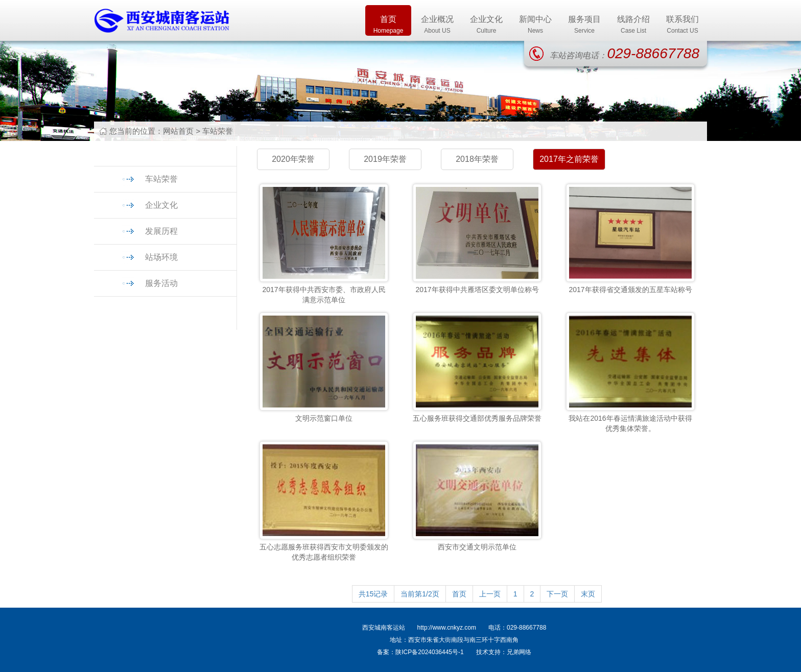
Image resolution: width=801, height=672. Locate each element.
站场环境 (161, 257)
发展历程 (161, 231)
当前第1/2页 (420, 594)
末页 (588, 594)
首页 (388, 25)
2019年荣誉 (385, 159)
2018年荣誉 (477, 159)
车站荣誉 (218, 131)
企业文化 (486, 25)
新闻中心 (535, 25)
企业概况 (437, 25)
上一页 (490, 594)
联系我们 (682, 25)
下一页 (557, 594)
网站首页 (178, 131)
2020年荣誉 (293, 159)
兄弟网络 (519, 652)
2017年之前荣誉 (569, 159)
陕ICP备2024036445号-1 (429, 652)
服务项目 (584, 25)
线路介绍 (633, 25)
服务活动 (161, 283)
